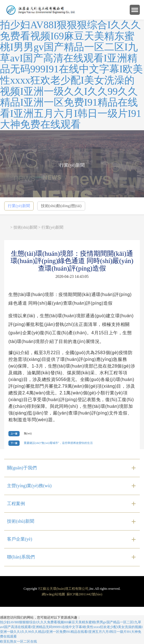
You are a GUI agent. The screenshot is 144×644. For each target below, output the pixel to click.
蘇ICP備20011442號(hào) (85, 594)
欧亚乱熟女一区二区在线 (18, 641)
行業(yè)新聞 (19, 206)
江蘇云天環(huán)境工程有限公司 (64, 589)
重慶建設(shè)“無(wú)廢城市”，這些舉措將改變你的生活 (58, 443)
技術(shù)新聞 (25, 227)
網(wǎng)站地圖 (53, 594)
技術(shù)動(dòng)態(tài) (61, 206)
